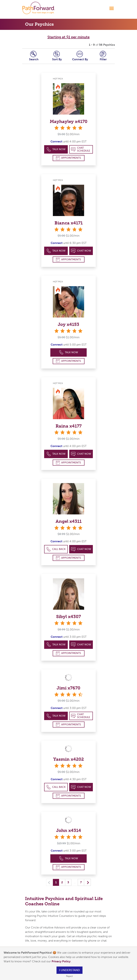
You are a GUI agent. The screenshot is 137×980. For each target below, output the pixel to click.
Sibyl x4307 (68, 617)
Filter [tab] (103, 56)
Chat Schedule (81, 149)
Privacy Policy (61, 961)
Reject (69, 976)
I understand (69, 970)
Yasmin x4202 (68, 759)
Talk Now (56, 149)
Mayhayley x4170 (69, 121)
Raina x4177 (69, 426)
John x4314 (69, 830)
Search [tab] (34, 56)
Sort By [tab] (57, 56)
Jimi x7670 (68, 688)
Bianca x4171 (69, 223)
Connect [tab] (80, 56)
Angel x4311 (69, 521)
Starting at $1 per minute (68, 37)
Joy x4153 (68, 324)
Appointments (68, 158)
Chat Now (81, 251)
